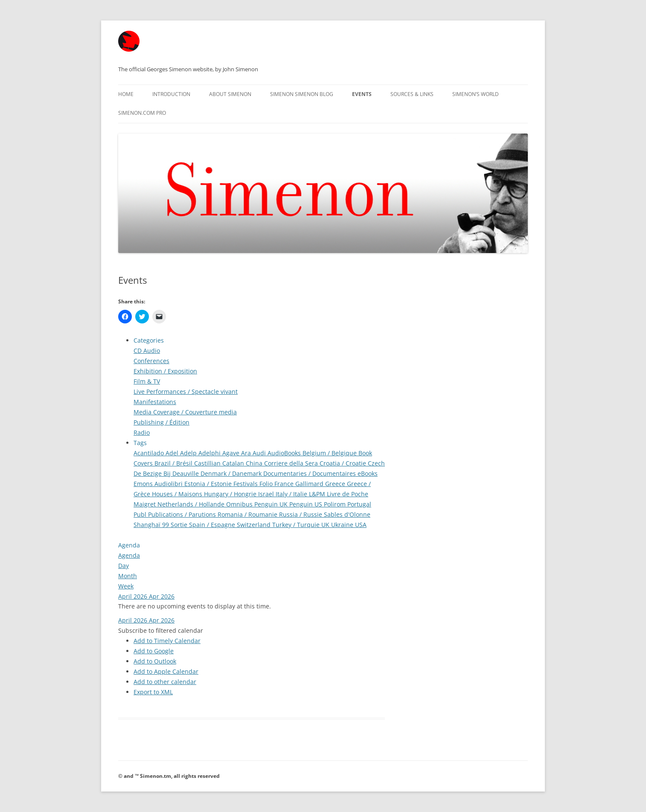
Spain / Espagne (213, 525)
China (255, 463)
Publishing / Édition (161, 422)
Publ (141, 514)
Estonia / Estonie (209, 484)
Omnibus (240, 504)
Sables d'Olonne (347, 514)
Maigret (145, 504)
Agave (232, 453)
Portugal (359, 504)
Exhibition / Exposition (165, 371)
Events (362, 94)
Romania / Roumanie (248, 514)
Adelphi (210, 453)
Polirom (336, 504)
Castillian (208, 463)
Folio (267, 484)
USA (361, 525)
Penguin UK (272, 504)
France (285, 484)
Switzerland (255, 525)
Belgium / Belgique (330, 453)
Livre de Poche (348, 494)
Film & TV (147, 381)
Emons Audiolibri (159, 484)
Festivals (246, 484)
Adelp (189, 453)
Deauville (186, 473)
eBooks (368, 473)
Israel (267, 494)
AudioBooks (285, 453)
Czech (376, 463)
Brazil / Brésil (174, 463)
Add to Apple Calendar (166, 671)
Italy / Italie (292, 494)
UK (326, 525)
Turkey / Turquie (297, 525)
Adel (173, 453)
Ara (247, 453)
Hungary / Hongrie (231, 494)
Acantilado (150, 453)
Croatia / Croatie (344, 463)
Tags (140, 443)
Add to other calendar (165, 682)
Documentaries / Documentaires (310, 473)
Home (126, 94)
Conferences (151, 361)
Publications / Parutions (183, 514)
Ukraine (343, 525)
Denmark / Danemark (232, 473)
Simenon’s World (476, 94)
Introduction (171, 94)
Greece (336, 484)
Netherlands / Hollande (192, 504)
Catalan (234, 463)
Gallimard (310, 484)
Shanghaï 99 (152, 525)
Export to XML (153, 692)
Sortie (180, 525)
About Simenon (230, 94)
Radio (142, 432)
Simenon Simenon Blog (302, 94)
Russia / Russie (301, 514)
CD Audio (147, 351)
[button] (161, 630)
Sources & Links (412, 94)
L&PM (318, 494)
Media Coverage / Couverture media (185, 412)
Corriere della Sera (292, 463)
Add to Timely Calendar (167, 641)
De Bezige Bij (153, 473)
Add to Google (154, 651)
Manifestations (155, 402)
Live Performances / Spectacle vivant (186, 391)
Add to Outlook (155, 661)
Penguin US (307, 504)
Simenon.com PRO (142, 113)
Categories (149, 340)
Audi (260, 453)
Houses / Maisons (178, 494)
